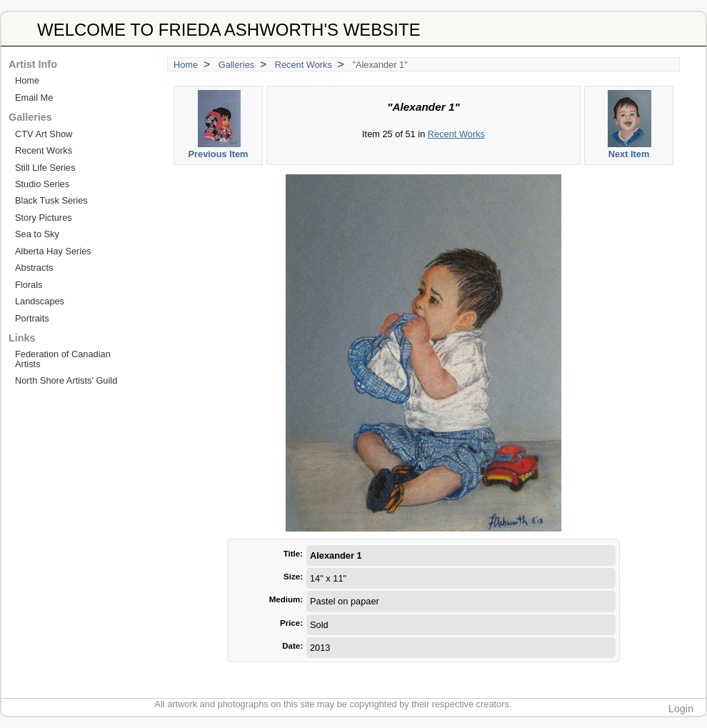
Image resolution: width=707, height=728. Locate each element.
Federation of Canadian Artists (63, 359)
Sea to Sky (37, 234)
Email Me (34, 98)
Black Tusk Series (51, 200)
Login (681, 709)
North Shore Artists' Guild (66, 380)
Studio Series (42, 184)
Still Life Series (45, 168)
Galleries (237, 65)
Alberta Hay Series (53, 251)
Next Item (630, 125)
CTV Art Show (44, 134)
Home (186, 65)
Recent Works (304, 65)
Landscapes (40, 301)
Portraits (32, 318)
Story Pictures (44, 218)
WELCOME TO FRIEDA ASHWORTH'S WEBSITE (229, 30)
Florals (29, 285)
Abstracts (34, 268)
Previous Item (219, 125)
